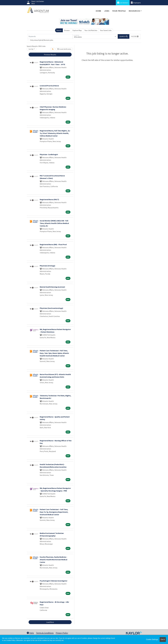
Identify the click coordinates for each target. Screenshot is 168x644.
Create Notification (64, 49)
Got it (163, 639)
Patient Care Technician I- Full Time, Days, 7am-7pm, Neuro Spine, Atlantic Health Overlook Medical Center (54, 353)
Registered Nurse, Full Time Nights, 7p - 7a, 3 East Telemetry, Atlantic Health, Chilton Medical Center (55, 133)
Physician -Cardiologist (49, 154)
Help (30, 633)
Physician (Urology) (47, 266)
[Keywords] (50, 36)
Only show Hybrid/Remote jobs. (42, 40)
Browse (67, 30)
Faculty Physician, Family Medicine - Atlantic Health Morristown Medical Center (54, 560)
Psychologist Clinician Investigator (54, 581)
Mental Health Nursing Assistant (52, 287)
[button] (135, 36)
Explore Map (77, 30)
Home (99, 11)
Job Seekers (123, 3)
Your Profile (119, 11)
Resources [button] (134, 11)
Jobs (107, 11)
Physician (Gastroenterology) (51, 308)
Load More (50, 622)
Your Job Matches (91, 30)
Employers (136, 3)
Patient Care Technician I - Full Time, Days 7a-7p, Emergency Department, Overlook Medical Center (54, 512)
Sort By (31, 49)
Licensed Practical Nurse (49, 86)
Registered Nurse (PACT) (49, 199)
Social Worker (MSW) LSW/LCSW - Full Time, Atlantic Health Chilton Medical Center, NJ (54, 223)
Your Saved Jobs (106, 30)
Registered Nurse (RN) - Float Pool (53, 244)
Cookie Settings (152, 639)
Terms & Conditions (45, 633)
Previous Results (50, 55)
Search (59, 30)
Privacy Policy (62, 633)
